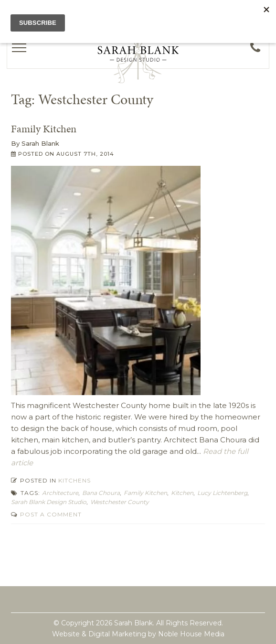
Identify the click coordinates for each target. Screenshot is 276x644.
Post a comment (50, 514)
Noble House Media (191, 634)
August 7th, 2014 (85, 154)
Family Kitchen (44, 129)
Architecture (60, 493)
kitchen (182, 493)
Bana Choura (101, 493)
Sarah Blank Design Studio (49, 502)
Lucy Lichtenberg (222, 493)
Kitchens (74, 480)
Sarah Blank (40, 143)
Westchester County (120, 502)
